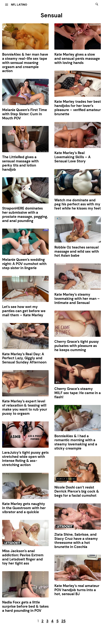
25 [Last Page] (63, 621)
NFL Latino (19, 5)
